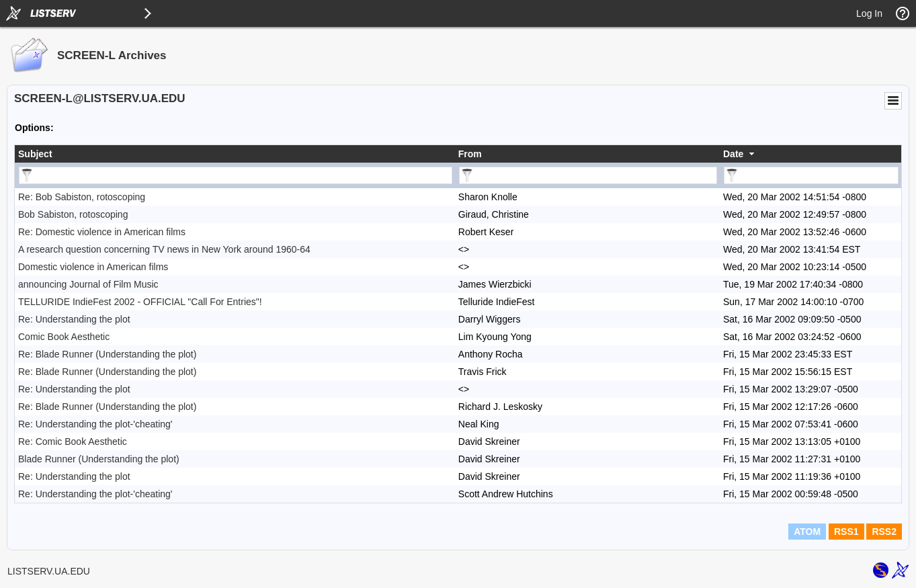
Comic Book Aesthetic (64, 337)
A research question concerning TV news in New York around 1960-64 (164, 249)
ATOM (807, 532)
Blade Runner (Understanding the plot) (99, 459)
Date (733, 154)
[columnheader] (235, 154)
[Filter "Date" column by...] (811, 175)
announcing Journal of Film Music (88, 284)
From (470, 154)
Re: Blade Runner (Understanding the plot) (107, 354)
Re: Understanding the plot (74, 319)
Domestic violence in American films (93, 267)
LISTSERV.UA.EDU (49, 571)
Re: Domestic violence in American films (102, 232)
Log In (869, 13)
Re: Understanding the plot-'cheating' (95, 424)
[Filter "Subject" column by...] (236, 175)
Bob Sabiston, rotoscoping (73, 214)
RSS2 (884, 532)
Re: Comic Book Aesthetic (73, 442)
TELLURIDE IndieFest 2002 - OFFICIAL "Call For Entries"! (140, 302)
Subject (35, 154)
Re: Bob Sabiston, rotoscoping (82, 197)
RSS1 (846, 532)
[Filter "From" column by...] (588, 175)
